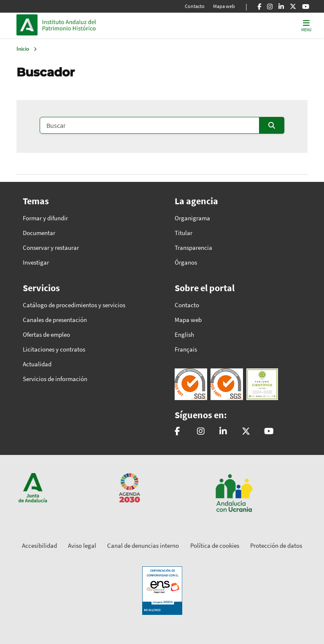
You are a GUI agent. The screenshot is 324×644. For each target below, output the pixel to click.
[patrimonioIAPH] (177, 432)
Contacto (195, 6)
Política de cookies (215, 545)
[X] (293, 6)
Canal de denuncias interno (143, 545)
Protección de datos (276, 545)
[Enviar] (272, 125)
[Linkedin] (281, 6)
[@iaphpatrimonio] (246, 432)
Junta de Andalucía (29, 25)
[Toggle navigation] (306, 25)
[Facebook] (259, 6)
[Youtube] (306, 6)
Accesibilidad (39, 545)
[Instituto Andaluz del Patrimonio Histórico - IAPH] (223, 432)
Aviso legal (82, 545)
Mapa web (224, 6)
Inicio (99, 25)
